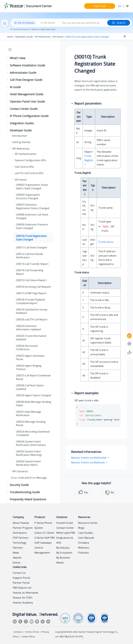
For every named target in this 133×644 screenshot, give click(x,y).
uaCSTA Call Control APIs (29, 173)
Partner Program (23, 528)
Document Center (39, 6)
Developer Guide (24, 37)
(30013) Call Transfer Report (32, 264)
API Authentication (26, 154)
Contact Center (65, 528)
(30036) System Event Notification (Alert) (28, 463)
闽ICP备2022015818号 (71, 636)
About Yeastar (21, 523)
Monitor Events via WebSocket (89, 458)
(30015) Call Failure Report (31, 280)
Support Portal (21, 578)
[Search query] (83, 23)
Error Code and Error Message (29, 478)
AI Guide (15, 87)
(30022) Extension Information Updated (28, 328)
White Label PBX (66, 533)
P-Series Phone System (43, 525)
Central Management (42, 550)
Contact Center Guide (24, 109)
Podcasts (83, 553)
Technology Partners (19, 545)
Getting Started (21, 142)
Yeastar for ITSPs (23, 598)
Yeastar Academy (23, 603)
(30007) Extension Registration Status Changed (33, 206)
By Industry (63, 548)
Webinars (84, 548)
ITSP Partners (21, 538)
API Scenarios (20, 471)
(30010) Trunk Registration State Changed (87, 37)
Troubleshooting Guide (25, 492)
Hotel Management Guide (27, 94)
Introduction (20, 136)
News (16, 553)
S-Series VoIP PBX (45, 538)
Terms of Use (32, 632)
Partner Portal (21, 583)
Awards (17, 558)
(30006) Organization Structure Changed (28, 196)
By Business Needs (63, 560)
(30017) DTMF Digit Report (31, 293)
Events (17, 563)
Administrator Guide (23, 73)
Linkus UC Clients (44, 533)
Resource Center (88, 523)
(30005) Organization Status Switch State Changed (32, 186)
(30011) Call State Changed (31, 247)
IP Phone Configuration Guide (29, 116)
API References (43, 37)
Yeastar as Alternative (25, 593)
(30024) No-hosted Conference (27, 348)
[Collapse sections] (125, 36)
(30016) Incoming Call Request (33, 287)
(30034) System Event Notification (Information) (31, 443)
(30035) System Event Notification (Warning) (29, 453)
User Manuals (86, 538)
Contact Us (19, 573)
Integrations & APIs (65, 540)
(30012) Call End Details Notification (30, 256)
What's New (18, 58)
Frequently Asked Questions (28, 499)
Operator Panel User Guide (27, 101)
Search (119, 23)
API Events (58, 37)
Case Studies (86, 533)
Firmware (84, 543)
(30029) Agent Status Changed (33, 395)
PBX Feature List (22, 588)
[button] (8, 58)
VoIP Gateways (43, 543)
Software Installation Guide (27, 65)
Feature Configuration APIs (30, 160)
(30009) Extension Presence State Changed (32, 226)
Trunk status (106, 242)
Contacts (18, 632)
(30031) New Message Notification (29, 413)
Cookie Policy (28, 636)
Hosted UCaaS (65, 523)
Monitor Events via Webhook (88, 462)
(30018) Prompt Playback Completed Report (30, 301)
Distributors (20, 533)
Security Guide (19, 485)
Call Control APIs (24, 167)
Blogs (81, 528)
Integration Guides (22, 123)
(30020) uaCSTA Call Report (32, 319)
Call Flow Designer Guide (26, 80)
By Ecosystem (64, 553)
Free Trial (100, 6)
